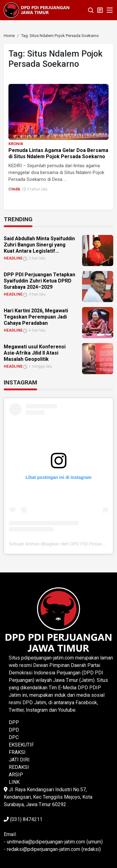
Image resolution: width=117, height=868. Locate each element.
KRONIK (16, 144)
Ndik (16, 189)
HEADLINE (13, 258)
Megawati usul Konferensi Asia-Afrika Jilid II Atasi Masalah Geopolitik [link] (35, 353)
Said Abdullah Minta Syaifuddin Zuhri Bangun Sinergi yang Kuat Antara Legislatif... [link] (39, 245)
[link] (9, 36)
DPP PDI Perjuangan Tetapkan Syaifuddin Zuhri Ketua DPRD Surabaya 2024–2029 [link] (39, 281)
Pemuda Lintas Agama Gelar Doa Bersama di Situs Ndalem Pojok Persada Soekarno (58, 153)
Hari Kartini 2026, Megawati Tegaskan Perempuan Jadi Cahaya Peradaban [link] (36, 317)
